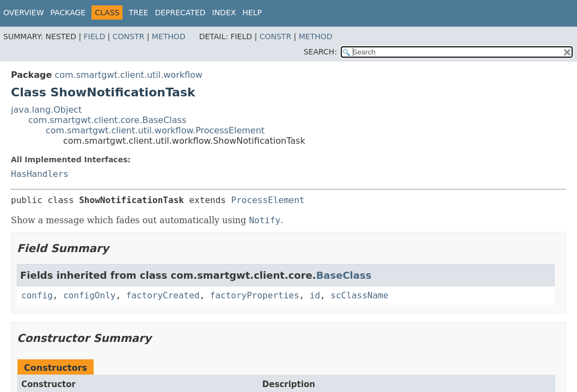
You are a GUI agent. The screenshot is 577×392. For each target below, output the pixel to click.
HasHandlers (40, 174)
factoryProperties (255, 295)
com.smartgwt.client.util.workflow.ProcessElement (155, 130)
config (37, 295)
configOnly (89, 295)
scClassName (359, 295)
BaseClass (344, 275)
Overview (24, 13)
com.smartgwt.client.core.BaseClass (107, 120)
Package (68, 13)
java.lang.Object (46, 110)
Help (252, 13)
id (315, 295)
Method (169, 36)
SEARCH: (320, 52)
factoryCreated (163, 295)
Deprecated (180, 13)
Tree (138, 13)
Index (224, 13)
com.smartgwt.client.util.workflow (128, 75)
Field (95, 36)
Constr (128, 36)
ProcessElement (268, 200)
